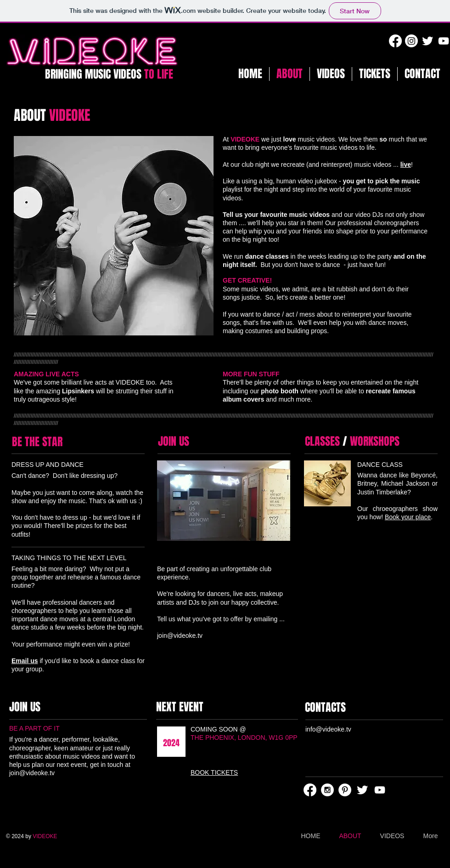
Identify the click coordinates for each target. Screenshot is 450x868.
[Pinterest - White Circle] (345, 790)
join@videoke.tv (180, 635)
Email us (25, 661)
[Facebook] (395, 41)
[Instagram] (411, 41)
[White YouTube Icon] (444, 41)
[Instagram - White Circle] (327, 790)
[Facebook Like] (365, 676)
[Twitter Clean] (427, 41)
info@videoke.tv (328, 729)
